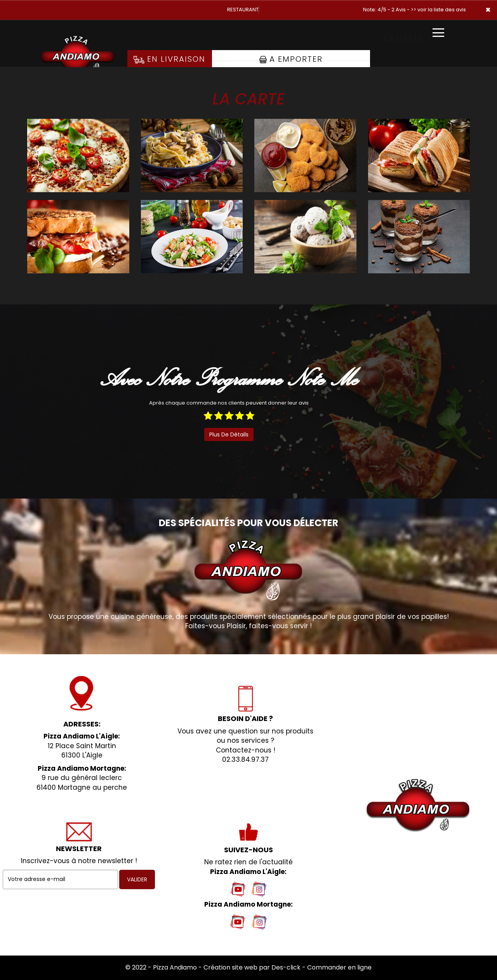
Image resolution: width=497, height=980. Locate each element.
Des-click (286, 967)
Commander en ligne (339, 967)
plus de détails (229, 434)
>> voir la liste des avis (438, 10)
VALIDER (137, 879)
